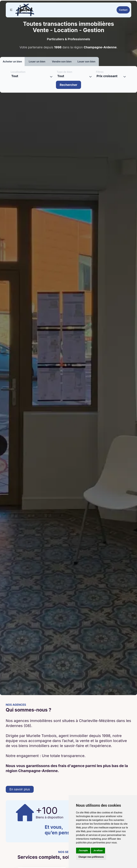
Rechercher (68, 85)
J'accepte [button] (83, 850)
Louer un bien (37, 61)
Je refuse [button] (98, 850)
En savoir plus (20, 789)
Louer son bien (86, 61)
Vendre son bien (62, 61)
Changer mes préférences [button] (91, 857)
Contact (123, 10)
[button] (11, 10)
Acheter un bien (12, 61)
